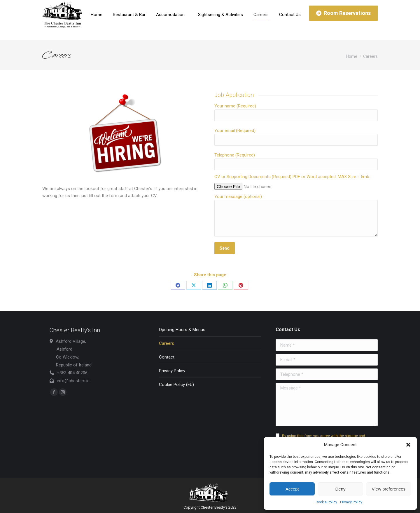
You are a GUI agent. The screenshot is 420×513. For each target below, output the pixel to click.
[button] (408, 445)
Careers (167, 343)
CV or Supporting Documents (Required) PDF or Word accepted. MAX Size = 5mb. (292, 177)
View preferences (389, 489)
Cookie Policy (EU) (176, 385)
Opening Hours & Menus (182, 330)
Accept (292, 489)
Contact (167, 357)
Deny (340, 489)
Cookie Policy (326, 502)
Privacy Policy (351, 502)
